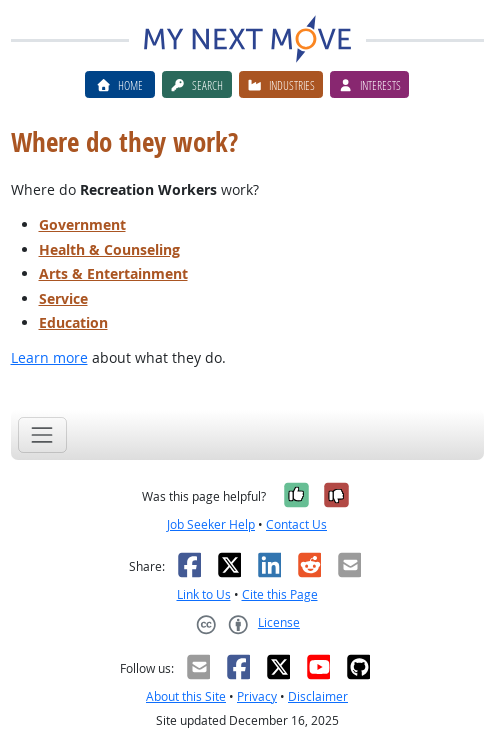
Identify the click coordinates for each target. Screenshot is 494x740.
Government (82, 224)
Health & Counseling (109, 249)
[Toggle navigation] (42, 434)
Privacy (257, 696)
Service (63, 298)
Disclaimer (318, 696)
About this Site (186, 696)
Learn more (49, 357)
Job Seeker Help (211, 524)
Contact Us (296, 524)
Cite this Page (280, 594)
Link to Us (204, 594)
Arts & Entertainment (113, 273)
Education (73, 322)
